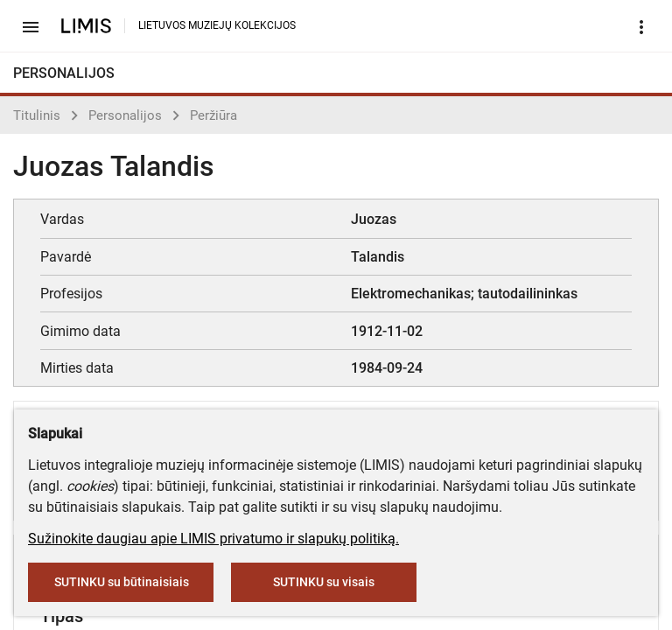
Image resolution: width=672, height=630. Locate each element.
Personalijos (125, 115)
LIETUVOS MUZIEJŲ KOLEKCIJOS (217, 25)
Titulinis (37, 115)
